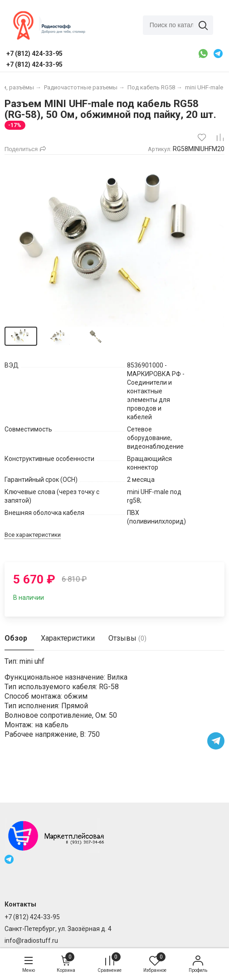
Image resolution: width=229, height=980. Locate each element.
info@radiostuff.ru (31, 941)
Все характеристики (33, 535)
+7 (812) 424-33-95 (32, 917)
